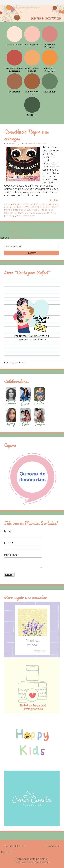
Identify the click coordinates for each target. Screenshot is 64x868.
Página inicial (18, 231)
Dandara (17, 207)
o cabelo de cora (41, 210)
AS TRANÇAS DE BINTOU (17, 204)
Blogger (32, 849)
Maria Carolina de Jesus (17, 210)
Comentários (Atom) (21, 238)
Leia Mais (53, 200)
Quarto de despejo (25, 216)
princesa (9, 216)
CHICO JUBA (38, 204)
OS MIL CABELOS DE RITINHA (40, 213)
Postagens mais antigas (49, 231)
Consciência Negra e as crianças (27, 135)
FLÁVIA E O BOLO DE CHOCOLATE (41, 207)
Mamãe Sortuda (38, 144)
